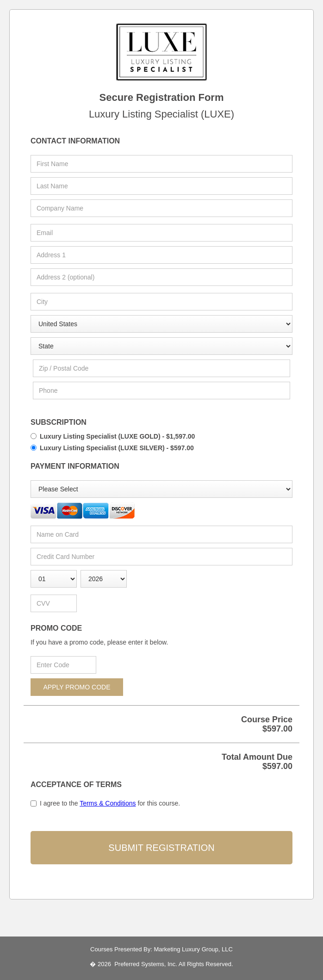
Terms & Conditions (108, 803)
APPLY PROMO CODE (77, 687)
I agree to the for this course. (110, 803)
